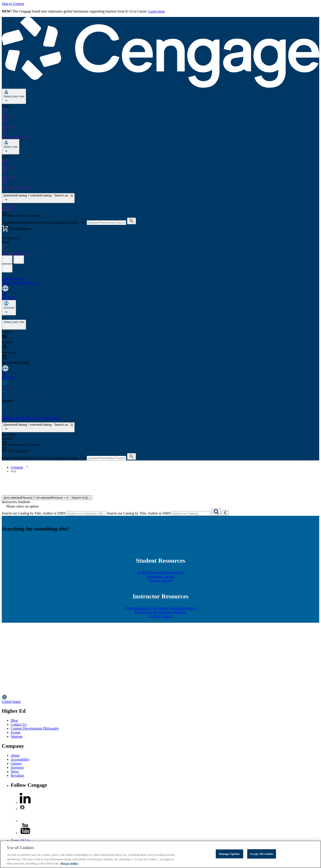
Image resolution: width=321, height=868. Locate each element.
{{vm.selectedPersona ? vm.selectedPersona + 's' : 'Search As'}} (47, 498)
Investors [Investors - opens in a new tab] (17, 767)
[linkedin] (25, 802)
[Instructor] (160, 124)
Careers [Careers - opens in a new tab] (16, 763)
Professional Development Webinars (160, 612)
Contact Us (19, 724)
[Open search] (7, 260)
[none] (9, 308)
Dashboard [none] (10, 317)
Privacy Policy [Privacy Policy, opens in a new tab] (70, 863)
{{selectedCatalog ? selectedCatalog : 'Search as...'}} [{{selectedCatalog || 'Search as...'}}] (38, 198)
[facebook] (22, 809)
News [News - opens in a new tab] (15, 771)
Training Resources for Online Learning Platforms (160, 608)
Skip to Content (13, 4)
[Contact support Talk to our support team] (160, 279)
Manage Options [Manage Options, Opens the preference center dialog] (229, 854)
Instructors (9, 502)
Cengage (17, 467)
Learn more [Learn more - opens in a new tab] (157, 11)
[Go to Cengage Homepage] (160, 86)
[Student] (160, 113)
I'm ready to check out (18, 253)
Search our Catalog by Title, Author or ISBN (34, 513)
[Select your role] (14, 96)
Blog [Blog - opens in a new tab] (14, 720)
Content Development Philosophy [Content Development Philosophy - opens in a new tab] (35, 728)
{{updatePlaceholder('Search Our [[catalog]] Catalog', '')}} (44, 222)
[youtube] (25, 833)
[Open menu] (19, 260)
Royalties (17, 775)
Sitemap (16, 736)
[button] (7, 268)
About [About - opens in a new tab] (15, 755)
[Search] (216, 512)
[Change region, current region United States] (160, 699)
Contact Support (160, 580)
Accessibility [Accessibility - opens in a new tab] (20, 759)
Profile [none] (23, 317)
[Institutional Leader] (160, 134)
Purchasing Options (160, 576)
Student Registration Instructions (161, 572)
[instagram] (25, 821)
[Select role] (11, 147)
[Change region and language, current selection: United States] (160, 290)
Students (24, 502)
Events (16, 732)
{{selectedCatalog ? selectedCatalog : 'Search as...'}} (38, 427)
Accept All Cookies (262, 854)
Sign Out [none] (35, 317)
